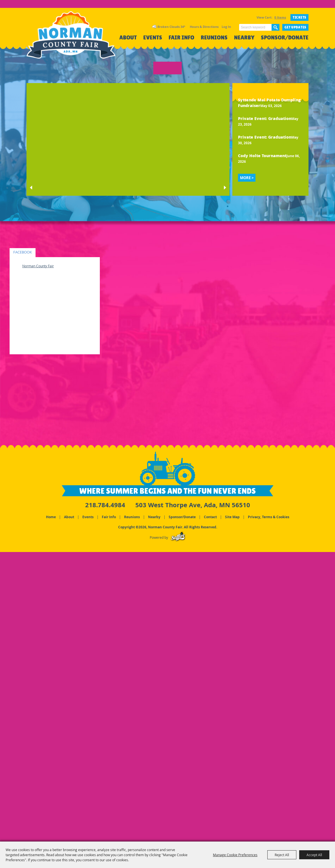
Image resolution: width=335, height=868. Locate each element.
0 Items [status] (280, 17)
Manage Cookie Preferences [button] (235, 855)
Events (153, 38)
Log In (226, 27)
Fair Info (181, 38)
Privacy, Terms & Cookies (269, 517)
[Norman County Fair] (71, 38)
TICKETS (299, 17)
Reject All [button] (282, 855)
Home (51, 517)
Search (276, 27)
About (128, 38)
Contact (210, 517)
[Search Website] (255, 27)
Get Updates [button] (295, 27)
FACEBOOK (23, 252)
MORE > (247, 178)
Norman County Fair (38, 266)
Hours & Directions (204, 27)
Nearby (244, 38)
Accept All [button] (314, 855)
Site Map (232, 517)
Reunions (214, 38)
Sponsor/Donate (285, 38)
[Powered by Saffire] (178, 538)
